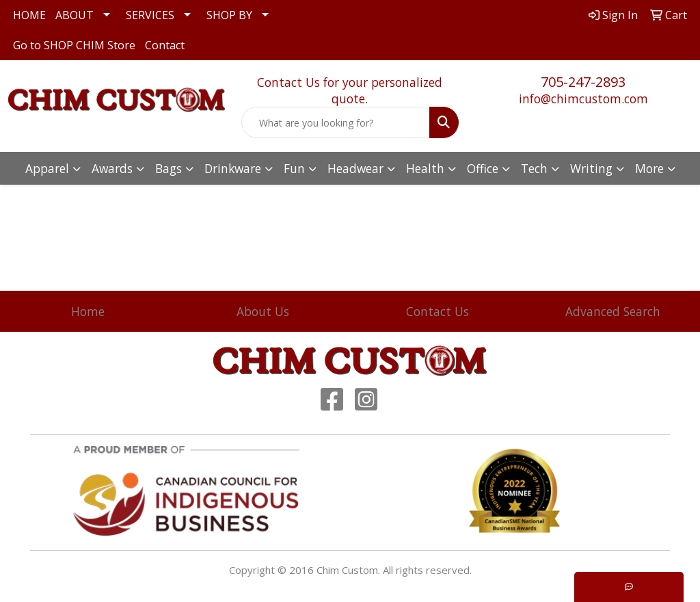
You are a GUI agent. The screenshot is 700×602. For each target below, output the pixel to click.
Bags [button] (169, 168)
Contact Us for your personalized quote (350, 90)
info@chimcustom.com (583, 99)
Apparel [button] (47, 168)
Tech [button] (534, 168)
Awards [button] (112, 168)
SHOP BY (229, 15)
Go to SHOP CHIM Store (74, 45)
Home (88, 311)
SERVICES (150, 15)
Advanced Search (613, 311)
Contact (165, 45)
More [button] (649, 168)
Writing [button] (591, 168)
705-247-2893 (583, 82)
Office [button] (483, 168)
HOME (29, 15)
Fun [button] (294, 168)
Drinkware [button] (233, 168)
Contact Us (437, 311)
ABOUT (75, 15)
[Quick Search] (335, 122)
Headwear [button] (355, 168)
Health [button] (425, 168)
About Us (263, 311)
